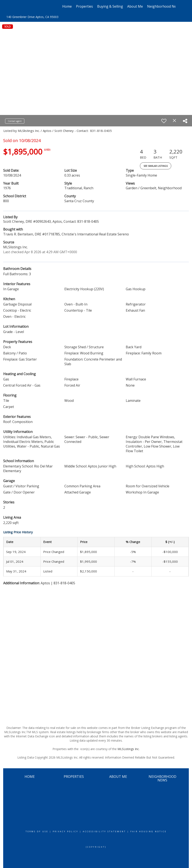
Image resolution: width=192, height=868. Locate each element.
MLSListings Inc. (128, 749)
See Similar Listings (156, 166)
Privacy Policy (66, 831)
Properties (84, 6)
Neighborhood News (164, 6)
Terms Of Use (37, 831)
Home (67, 6)
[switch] (164, 121)
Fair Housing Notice (148, 831)
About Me (135, 6)
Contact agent (15, 121)
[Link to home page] (19, 6)
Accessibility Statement (104, 831)
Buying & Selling (110, 6)
